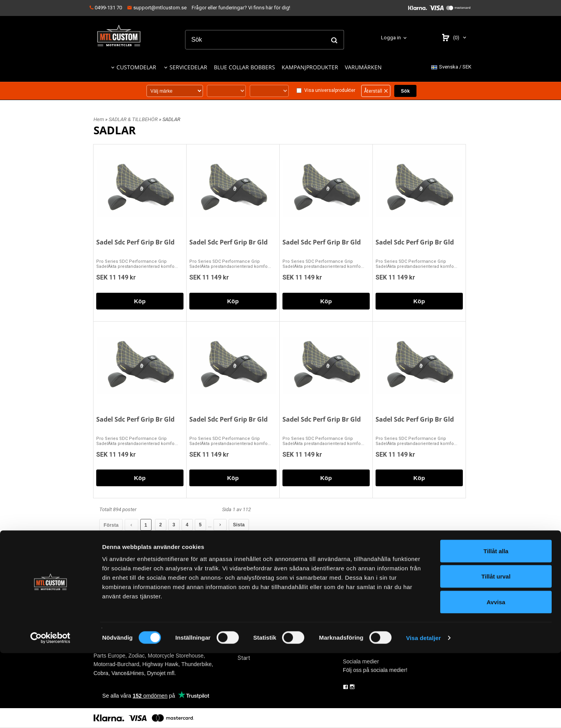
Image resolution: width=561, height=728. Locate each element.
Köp (140, 301)
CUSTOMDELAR (136, 67)
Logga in (391, 38)
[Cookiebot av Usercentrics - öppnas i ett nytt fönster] (50, 713)
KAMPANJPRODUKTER (310, 67)
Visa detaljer (423, 713)
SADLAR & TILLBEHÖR (134, 119)
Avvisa (496, 677)
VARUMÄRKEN (363, 67)
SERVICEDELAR (188, 67)
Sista (238, 525)
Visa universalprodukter (330, 90)
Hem (99, 119)
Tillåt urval (496, 652)
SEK (451, 67)
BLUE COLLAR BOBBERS (244, 67)
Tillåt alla (496, 626)
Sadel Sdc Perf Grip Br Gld (135, 242)
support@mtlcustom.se (157, 8)
